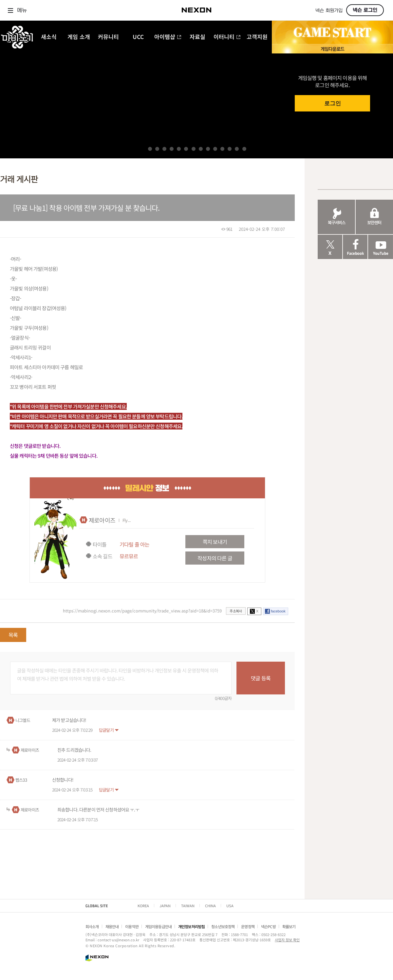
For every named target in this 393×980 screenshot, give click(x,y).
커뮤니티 (108, 37)
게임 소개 (79, 37)
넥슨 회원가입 (329, 11)
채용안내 (112, 926)
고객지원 (257, 37)
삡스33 (21, 780)
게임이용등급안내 (158, 926)
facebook (278, 611)
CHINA (210, 906)
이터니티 (227, 37)
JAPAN (165, 906)
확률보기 (289, 926)
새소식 (49, 37)
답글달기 (106, 730)
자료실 (197, 37)
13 (237, 149)
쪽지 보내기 (215, 542)
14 (244, 149)
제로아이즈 (102, 520)
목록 (13, 635)
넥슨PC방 (268, 926)
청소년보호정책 (223, 926)
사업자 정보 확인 (287, 940)
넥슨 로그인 (365, 10)
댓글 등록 (261, 678)
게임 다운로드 (332, 49)
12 (230, 149)
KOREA (143, 906)
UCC (138, 37)
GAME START (332, 32)
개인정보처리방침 (191, 926)
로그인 (333, 103)
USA (230, 906)
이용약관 (132, 926)
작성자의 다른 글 (215, 558)
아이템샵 (168, 37)
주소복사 (236, 611)
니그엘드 (23, 720)
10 (215, 149)
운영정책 (248, 926)
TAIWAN (188, 906)
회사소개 (92, 926)
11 (222, 149)
